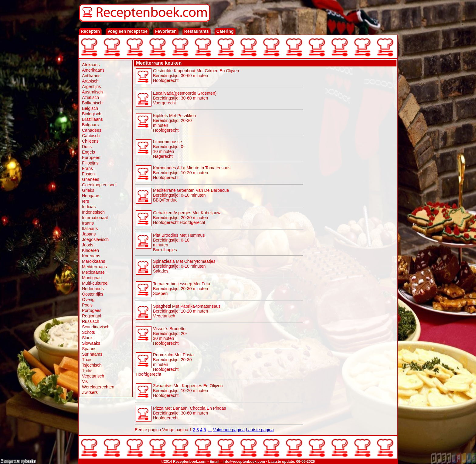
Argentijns (91, 86)
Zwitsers (90, 392)
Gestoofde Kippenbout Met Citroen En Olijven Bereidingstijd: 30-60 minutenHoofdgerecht (196, 76)
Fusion (88, 174)
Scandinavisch (96, 327)
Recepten (90, 31)
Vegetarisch (93, 376)
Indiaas (89, 207)
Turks (87, 371)
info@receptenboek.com (244, 462)
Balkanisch (92, 103)
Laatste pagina (260, 430)
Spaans (89, 349)
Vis (85, 381)
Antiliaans (91, 76)
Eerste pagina (148, 430)
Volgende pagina (229, 430)
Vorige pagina (175, 430)
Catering (225, 31)
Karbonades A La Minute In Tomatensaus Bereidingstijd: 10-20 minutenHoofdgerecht (192, 173)
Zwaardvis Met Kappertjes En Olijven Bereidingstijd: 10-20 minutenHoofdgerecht (188, 391)
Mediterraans (94, 267)
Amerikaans (93, 70)
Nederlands (93, 289)
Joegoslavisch (95, 239)
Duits (87, 147)
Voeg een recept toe (127, 31)
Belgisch (90, 108)
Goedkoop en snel (99, 185)
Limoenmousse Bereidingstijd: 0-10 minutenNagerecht (169, 149)
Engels (88, 152)
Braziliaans (92, 119)
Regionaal (92, 316)
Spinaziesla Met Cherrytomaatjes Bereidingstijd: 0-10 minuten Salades (184, 266)
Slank (87, 338)
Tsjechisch (92, 365)
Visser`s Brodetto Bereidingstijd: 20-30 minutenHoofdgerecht (170, 336)
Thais (87, 360)
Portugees (92, 310)
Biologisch (92, 114)
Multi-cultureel (95, 283)
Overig (88, 300)
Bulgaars (90, 125)
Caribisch (91, 136)
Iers (85, 201)
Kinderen (90, 250)
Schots (88, 332)
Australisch (92, 92)
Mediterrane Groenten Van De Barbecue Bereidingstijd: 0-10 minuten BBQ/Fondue (191, 195)
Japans (89, 234)
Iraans (88, 223)
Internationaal (95, 218)
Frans (87, 168)
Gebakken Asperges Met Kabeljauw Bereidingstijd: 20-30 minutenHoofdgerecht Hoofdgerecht (187, 218)
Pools (87, 305)
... (210, 430)
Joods (88, 245)
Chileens (90, 141)
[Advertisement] (350, 158)
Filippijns (90, 163)
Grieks (88, 190)
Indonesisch (93, 212)
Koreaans (91, 256)
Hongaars (91, 196)
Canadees (92, 130)
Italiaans (90, 229)
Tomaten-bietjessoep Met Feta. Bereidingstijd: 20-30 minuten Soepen (182, 289)
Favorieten (166, 31)
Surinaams (92, 354)
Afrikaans (91, 65)
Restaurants (197, 31)
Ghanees (91, 179)
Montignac (92, 278)
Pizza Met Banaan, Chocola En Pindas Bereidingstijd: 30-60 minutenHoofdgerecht (189, 413)
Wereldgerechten (98, 387)
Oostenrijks (93, 294)
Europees (91, 157)
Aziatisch (90, 97)
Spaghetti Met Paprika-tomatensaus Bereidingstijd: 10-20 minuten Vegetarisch (187, 311)
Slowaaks (91, 343)
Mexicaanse (93, 272)
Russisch (91, 321)
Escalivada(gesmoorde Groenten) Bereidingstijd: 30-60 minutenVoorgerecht (185, 98)
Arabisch (90, 81)
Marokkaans (93, 261)
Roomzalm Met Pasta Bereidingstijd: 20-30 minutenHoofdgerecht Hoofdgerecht (165, 364)
